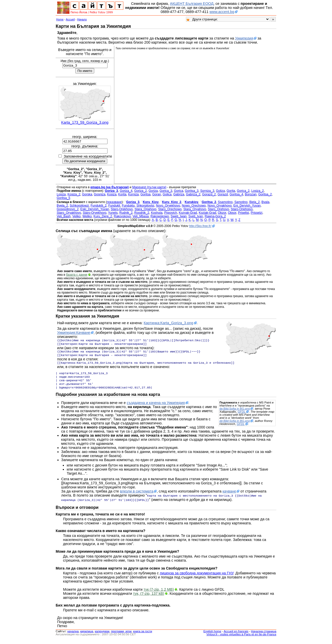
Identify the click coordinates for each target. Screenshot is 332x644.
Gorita (231, 191)
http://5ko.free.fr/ (200, 226)
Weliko (87, 216)
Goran (157, 194)
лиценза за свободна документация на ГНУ (197, 578)
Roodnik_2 (142, 213)
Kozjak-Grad (207, 213)
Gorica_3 (166, 191)
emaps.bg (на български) (110, 187)
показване (114, 202)
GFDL (242, 417)
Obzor (222, 213)
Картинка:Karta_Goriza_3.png (168, 323)
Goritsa (145, 194)
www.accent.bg (222, 12)
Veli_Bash (64, 216)
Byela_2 (62, 206)
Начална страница (264, 636)
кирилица (87, 636)
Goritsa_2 (265, 194)
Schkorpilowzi (79, 206)
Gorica (179, 191)
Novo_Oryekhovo (168, 206)
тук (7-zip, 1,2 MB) (159, 594)
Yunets (113, 213)
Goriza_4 (126, 191)
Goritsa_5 (63, 198)
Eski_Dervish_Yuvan (95, 209)
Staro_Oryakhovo (69, 213)
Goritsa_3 (192, 191)
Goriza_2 (140, 191)
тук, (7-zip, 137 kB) (149, 598)
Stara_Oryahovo (195, 209)
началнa (73, 636)
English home (212, 636)
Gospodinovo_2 (68, 209)
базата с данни (76, 275)
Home (60, 19)
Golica (167, 194)
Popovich (171, 213)
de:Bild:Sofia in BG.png (235, 414)
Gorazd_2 (209, 194)
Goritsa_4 (236, 194)
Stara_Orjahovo (146, 209)
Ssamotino (225, 202)
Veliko (76, 216)
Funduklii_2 (99, 206)
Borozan (251, 194)
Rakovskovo (122, 216)
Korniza (133, 194)
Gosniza (100, 194)
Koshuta (157, 213)
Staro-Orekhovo (122, 209)
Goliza (221, 191)
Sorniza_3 (207, 191)
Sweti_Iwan (179, 216)
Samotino (241, 202)
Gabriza (179, 194)
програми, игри (121, 636)
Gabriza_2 (193, 194)
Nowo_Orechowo (194, 206)
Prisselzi (257, 213)
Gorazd (223, 194)
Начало (82, 19)
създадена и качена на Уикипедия (156, 408)
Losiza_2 (258, 191)
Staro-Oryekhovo (94, 213)
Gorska (87, 194)
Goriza (153, 191)
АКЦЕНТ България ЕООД (192, 4)
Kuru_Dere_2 (103, 216)
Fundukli (114, 206)
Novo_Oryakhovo (220, 206)
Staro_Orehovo (218, 209)
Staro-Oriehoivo (242, 209)
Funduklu (128, 206)
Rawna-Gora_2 (215, 216)
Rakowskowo (160, 216)
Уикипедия (244, 38)
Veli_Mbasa (141, 216)
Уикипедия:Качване (74, 333)
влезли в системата (137, 496)
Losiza (61, 194)
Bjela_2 (254, 202)
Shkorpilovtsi (145, 206)
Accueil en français (236, 636)
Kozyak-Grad (188, 213)
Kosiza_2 (74, 194)
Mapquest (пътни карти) (149, 187)
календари (102, 636)
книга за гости (143, 636)
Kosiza (112, 194)
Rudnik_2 (126, 213)
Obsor (232, 213)
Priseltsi (244, 213)
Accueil (70, 19)
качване (229, 496)
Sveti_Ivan (195, 216)
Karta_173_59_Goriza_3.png (85, 122)
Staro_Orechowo (170, 209)
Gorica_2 (243, 191)
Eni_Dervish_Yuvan (247, 206)
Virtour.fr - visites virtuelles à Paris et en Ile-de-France (241, 639)
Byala (265, 202)
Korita (122, 194)
